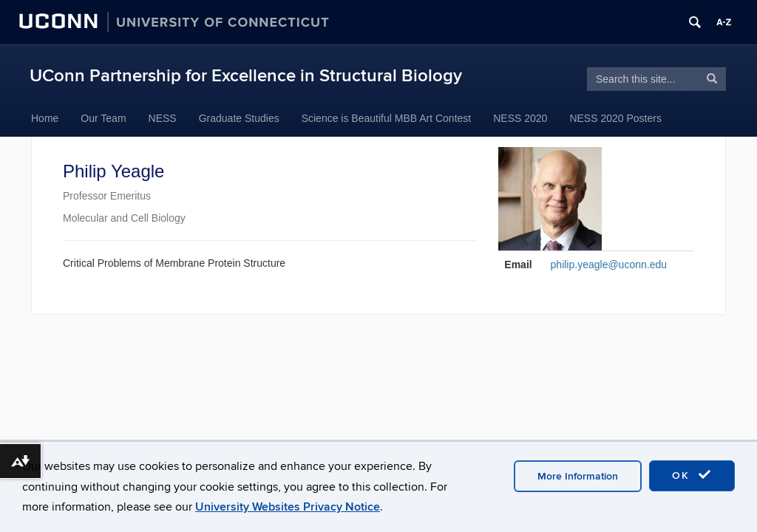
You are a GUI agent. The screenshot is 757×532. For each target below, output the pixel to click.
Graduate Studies (239, 118)
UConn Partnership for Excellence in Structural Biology (246, 76)
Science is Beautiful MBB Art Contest (387, 118)
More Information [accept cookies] (578, 476)
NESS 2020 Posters (615, 118)
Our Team (103, 118)
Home (45, 118)
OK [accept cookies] (692, 475)
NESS (163, 118)
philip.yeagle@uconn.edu (609, 265)
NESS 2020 (520, 118)
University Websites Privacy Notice (288, 507)
